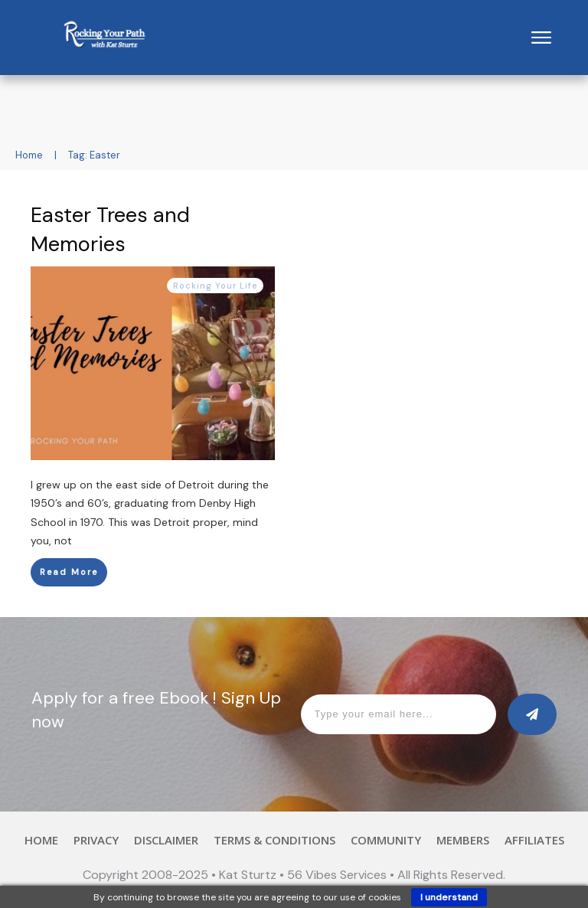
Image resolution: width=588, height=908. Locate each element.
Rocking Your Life (215, 286)
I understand (449, 897)
